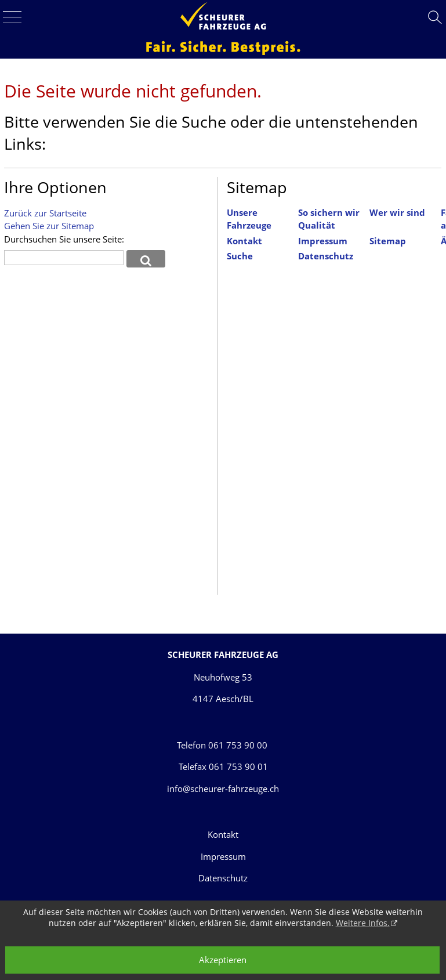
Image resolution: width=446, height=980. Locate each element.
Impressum (323, 241)
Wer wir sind (397, 213)
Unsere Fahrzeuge (249, 219)
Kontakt (244, 241)
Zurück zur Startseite (45, 213)
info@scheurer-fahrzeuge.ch (223, 789)
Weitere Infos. (363, 923)
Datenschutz (326, 256)
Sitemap (388, 241)
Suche (240, 256)
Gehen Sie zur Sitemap (49, 226)
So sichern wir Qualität (329, 219)
